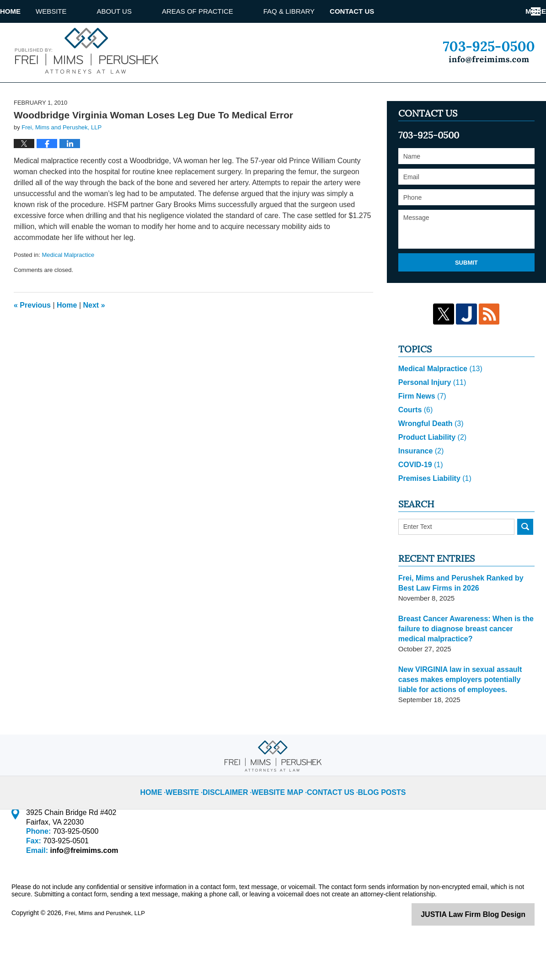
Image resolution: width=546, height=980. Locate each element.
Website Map (281, 819)
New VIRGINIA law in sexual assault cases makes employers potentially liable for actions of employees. (465, 713)
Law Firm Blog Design (491, 948)
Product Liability (430, 471)
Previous (32, 339)
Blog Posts (374, 819)
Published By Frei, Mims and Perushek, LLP (489, 52)
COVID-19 (419, 498)
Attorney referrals (415, 11)
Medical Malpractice (68, 290)
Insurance (420, 485)
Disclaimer (235, 819)
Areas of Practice (228, 11)
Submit (466, 297)
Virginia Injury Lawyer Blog (85, 51)
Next (94, 339)
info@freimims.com (81, 884)
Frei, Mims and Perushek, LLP (108, 947)
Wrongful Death (429, 457)
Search (525, 561)
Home (25, 11)
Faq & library (319, 11)
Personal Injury (430, 416)
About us (145, 11)
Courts (415, 444)
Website (81, 11)
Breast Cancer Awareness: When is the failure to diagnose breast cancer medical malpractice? (466, 663)
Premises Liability (433, 512)
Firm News (421, 430)
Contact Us (507, 11)
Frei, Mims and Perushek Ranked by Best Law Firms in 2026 (465, 617)
